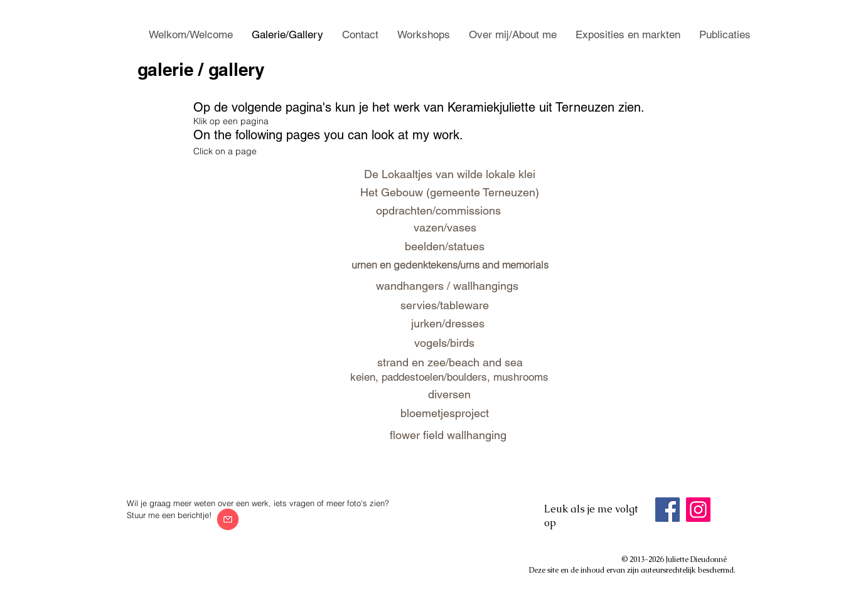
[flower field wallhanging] (448, 435)
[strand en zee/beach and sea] (450, 362)
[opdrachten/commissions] (438, 211)
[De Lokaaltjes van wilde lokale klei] (450, 174)
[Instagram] (698, 510)
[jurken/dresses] (448, 323)
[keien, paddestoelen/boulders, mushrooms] (450, 378)
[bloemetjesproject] (445, 413)
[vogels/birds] (445, 343)
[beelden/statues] (445, 246)
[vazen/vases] (445, 228)
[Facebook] (667, 510)
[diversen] (449, 395)
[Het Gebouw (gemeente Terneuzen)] (450, 193)
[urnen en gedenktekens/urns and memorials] (450, 265)
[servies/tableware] (445, 305)
